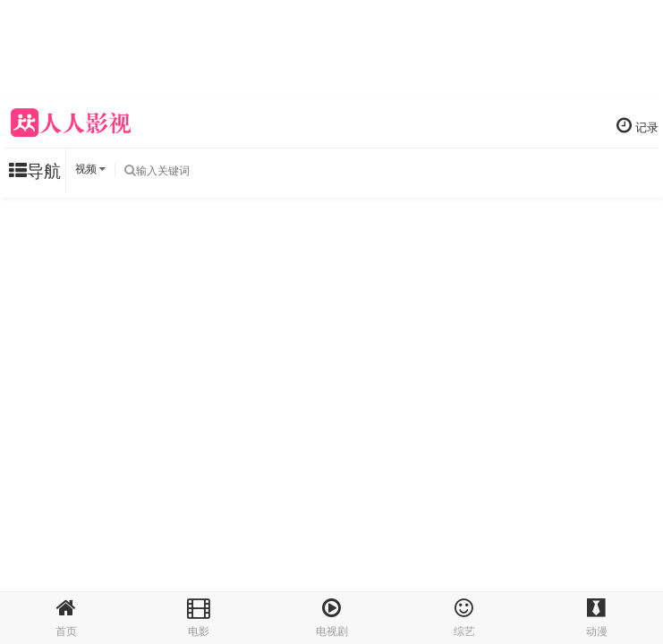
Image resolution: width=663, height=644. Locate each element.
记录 (637, 125)
